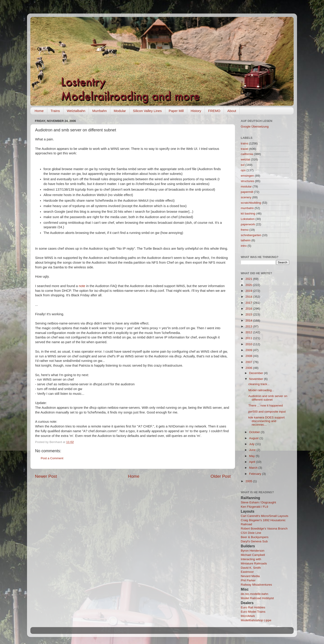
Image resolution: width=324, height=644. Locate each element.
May (252, 456)
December (256, 373)
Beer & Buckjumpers (255, 537)
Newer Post (46, 476)
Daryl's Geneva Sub (254, 541)
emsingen (247, 176)
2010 (249, 344)
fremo (245, 230)
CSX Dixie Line (251, 533)
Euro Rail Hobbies (253, 607)
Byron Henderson (253, 551)
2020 (249, 285)
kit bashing (248, 214)
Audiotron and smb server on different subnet (268, 398)
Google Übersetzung (255, 127)
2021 (249, 279)
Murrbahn (99, 111)
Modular (120, 111)
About (232, 111)
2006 (249, 368)
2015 (249, 314)
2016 (249, 309)
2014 (249, 321)
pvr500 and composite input (267, 412)
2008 (249, 356)
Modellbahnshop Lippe (256, 620)
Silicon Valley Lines (147, 111)
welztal (245, 159)
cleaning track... (259, 384)
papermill (247, 192)
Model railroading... (261, 390)
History (196, 111)
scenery (246, 197)
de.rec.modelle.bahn (254, 594)
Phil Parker (248, 580)
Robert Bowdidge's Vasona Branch (264, 529)
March (254, 468)
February (256, 474)
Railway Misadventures (256, 585)
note (82, 286)
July (252, 444)
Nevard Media (250, 576)
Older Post (221, 476)
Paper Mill (176, 111)
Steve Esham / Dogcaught (258, 502)
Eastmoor (247, 572)
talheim (246, 240)
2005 (249, 481)
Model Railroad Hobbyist (257, 598)
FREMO (214, 111)
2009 (249, 350)
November (256, 379)
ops (243, 170)
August (254, 438)
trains (244, 143)
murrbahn (247, 208)
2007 (249, 362)
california (247, 154)
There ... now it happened (266, 405)
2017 (249, 303)
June (253, 450)
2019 (249, 291)
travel (244, 149)
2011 (249, 338)
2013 (249, 326)
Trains (55, 111)
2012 (249, 332)
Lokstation (248, 219)
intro (244, 246)
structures (247, 181)
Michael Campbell (253, 555)
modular (246, 186)
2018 (249, 297)
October (255, 432)
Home (39, 111)
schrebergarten (251, 235)
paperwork (248, 224)
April (253, 462)
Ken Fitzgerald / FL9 (254, 507)
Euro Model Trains (253, 612)
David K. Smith (251, 568)
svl (243, 165)
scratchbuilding (251, 203)
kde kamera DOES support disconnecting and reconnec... (267, 421)
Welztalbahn (76, 111)
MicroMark (248, 616)
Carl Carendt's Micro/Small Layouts (264, 516)
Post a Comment (52, 458)
